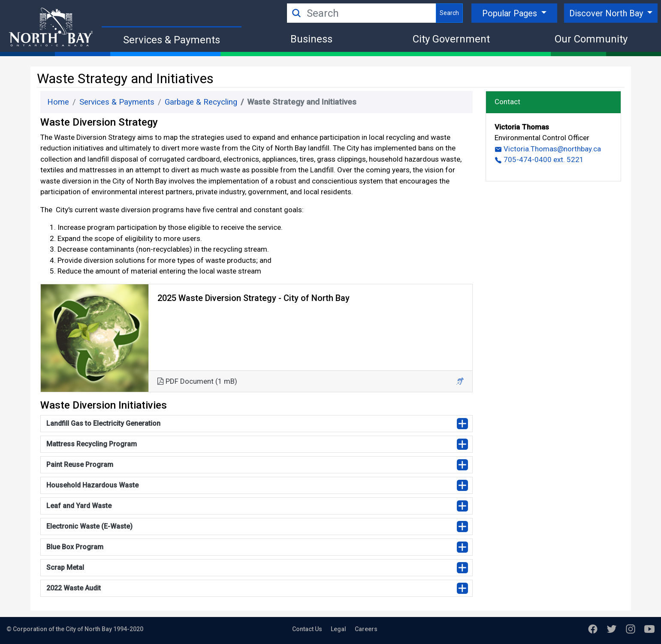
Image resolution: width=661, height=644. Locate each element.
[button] (460, 381)
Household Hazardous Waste (92, 485)
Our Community (591, 39)
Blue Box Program (75, 547)
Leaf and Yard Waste (79, 506)
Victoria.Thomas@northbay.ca (548, 149)
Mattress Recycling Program (92, 444)
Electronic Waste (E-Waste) (89, 526)
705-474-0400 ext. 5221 (539, 159)
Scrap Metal (65, 567)
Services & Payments (172, 40)
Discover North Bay (607, 13)
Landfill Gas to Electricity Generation (103, 423)
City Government (451, 39)
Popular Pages (511, 13)
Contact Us (307, 629)
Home (58, 102)
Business (311, 39)
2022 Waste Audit (74, 588)
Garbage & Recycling (201, 102)
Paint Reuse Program (80, 465)
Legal (338, 629)
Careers (366, 629)
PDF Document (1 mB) (197, 381)
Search (449, 13)
